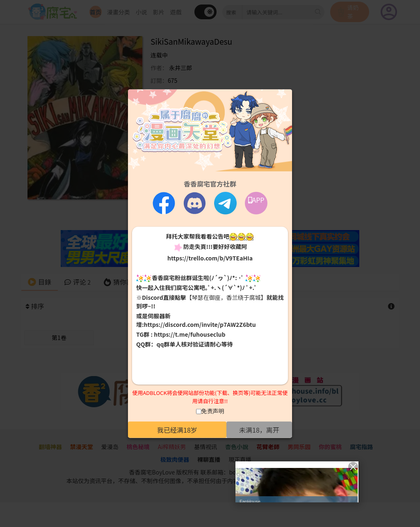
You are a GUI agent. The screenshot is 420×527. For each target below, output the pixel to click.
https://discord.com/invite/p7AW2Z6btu (200, 324)
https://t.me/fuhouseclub (189, 334)
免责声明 (213, 411)
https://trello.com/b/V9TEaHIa (210, 258)
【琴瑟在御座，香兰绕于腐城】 (226, 297)
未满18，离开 (259, 430)
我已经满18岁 (177, 430)
